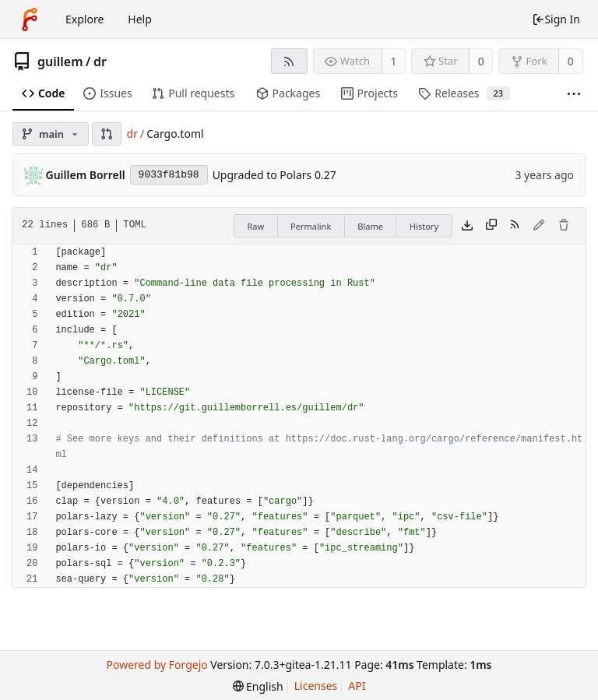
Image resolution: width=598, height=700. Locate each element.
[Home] (30, 19)
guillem (60, 62)
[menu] (258, 686)
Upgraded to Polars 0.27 (274, 175)
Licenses (316, 686)
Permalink (311, 226)
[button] (107, 134)
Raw (255, 226)
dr (100, 62)
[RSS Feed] (289, 61)
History (424, 226)
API (357, 686)
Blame (370, 226)
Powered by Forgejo (157, 665)
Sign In (556, 19)
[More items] (574, 94)
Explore (84, 19)
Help (140, 19)
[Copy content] (491, 226)
